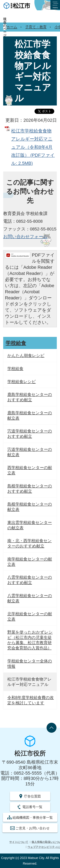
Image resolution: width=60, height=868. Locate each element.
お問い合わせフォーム (25, 237)
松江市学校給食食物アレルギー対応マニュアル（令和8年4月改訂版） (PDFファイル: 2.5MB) (33, 147)
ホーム (12, 27)
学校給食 (16, 343)
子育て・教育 (36, 27)
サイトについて (19, 842)
